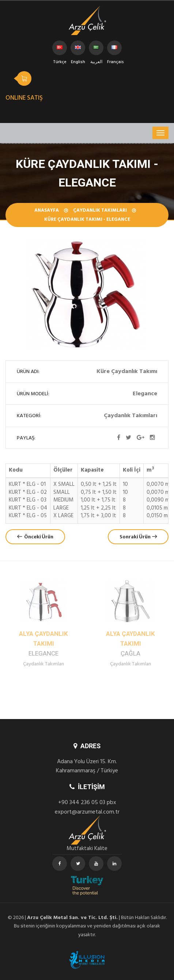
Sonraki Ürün (138, 537)
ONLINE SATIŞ (24, 99)
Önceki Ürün (35, 537)
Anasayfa (47, 211)
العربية (96, 50)
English (78, 50)
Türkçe (60, 50)
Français (114, 50)
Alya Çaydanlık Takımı (43, 644)
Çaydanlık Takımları (100, 211)
